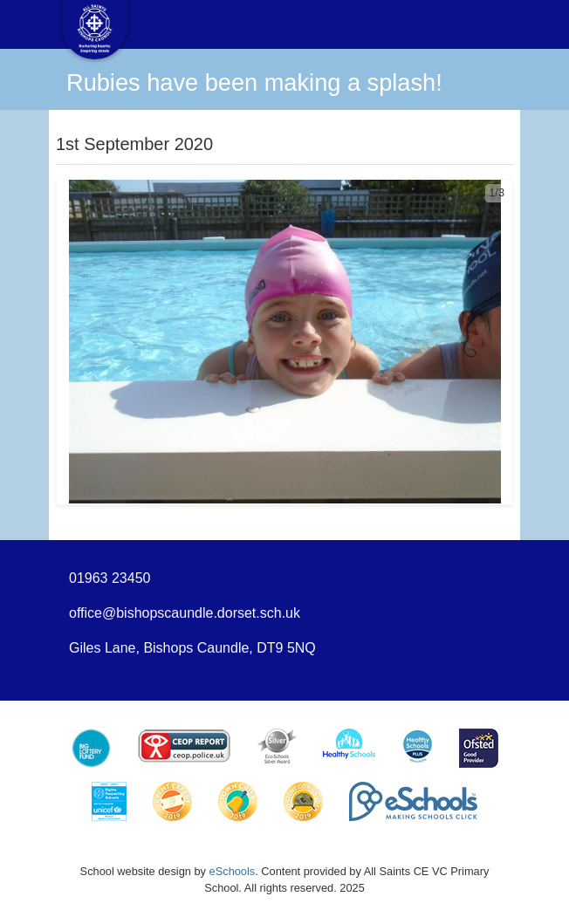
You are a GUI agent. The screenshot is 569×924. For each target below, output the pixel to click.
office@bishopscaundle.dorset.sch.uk (185, 613)
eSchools (233, 871)
